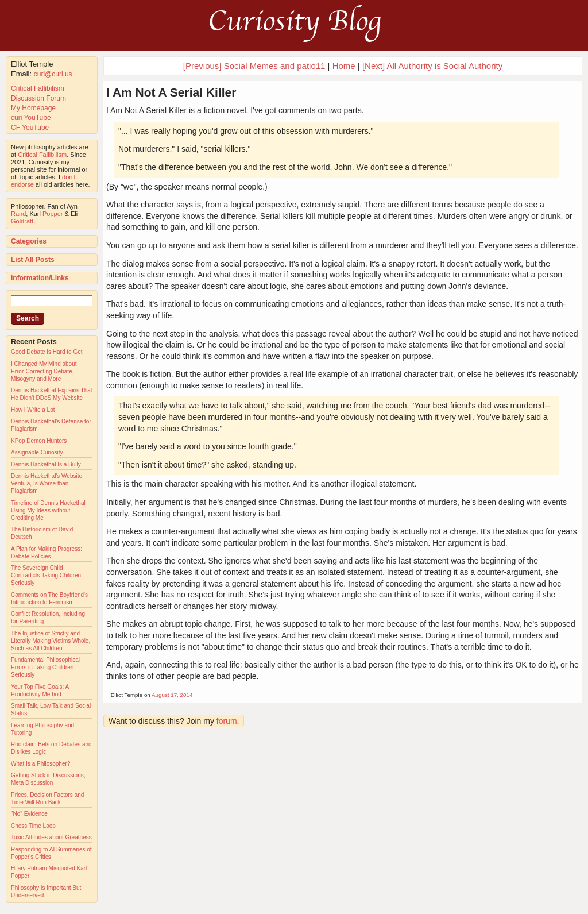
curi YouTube (31, 118)
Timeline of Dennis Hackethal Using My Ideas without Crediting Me (48, 510)
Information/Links (40, 278)
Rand (18, 214)
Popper (53, 214)
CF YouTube (30, 128)
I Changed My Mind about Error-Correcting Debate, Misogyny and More (44, 371)
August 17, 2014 (172, 695)
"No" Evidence (29, 814)
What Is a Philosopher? (40, 764)
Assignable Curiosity (37, 452)
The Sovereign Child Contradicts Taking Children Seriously (46, 575)
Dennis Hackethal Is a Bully (46, 464)
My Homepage (33, 108)
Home (344, 66)
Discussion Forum (38, 98)
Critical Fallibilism (38, 88)
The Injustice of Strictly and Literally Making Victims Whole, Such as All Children (51, 641)
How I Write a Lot (33, 410)
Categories (29, 241)
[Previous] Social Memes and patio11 (254, 66)
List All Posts (33, 260)
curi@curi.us (53, 74)
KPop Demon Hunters (39, 441)
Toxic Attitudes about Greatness (51, 837)
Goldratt (22, 221)
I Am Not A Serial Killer (171, 92)
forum (227, 721)
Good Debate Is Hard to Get (47, 352)
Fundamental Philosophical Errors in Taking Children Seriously (45, 667)
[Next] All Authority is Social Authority (432, 66)
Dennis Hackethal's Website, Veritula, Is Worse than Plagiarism (47, 483)
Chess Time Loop (33, 826)
